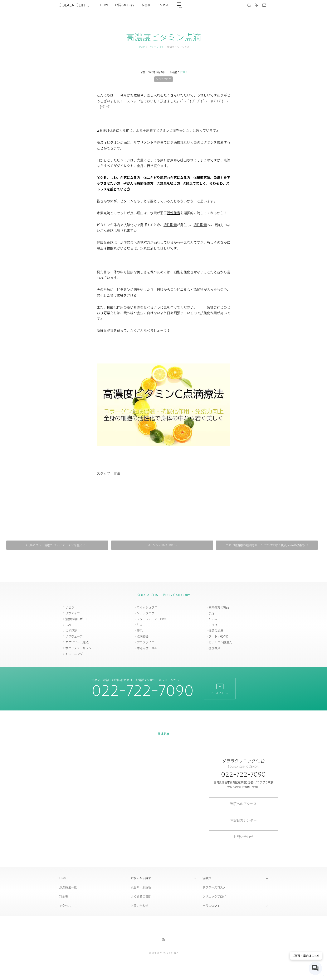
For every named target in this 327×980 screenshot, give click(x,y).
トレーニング (74, 654)
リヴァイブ (73, 613)
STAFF (183, 72)
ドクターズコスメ (214, 887)
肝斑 (140, 625)
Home (104, 5)
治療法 (207, 878)
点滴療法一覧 (68, 887)
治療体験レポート (77, 619)
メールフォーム (220, 689)
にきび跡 (71, 631)
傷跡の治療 (216, 631)
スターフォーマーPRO (151, 619)
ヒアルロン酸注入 (220, 642)
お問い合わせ (243, 837)
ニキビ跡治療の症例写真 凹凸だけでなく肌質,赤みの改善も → (266, 545)
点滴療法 (143, 636)
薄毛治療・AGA (147, 648)
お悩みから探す (125, 5)
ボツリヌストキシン (78, 648)
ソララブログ (156, 47)
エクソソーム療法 (77, 642)
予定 (211, 613)
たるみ (213, 619)
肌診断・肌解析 (141, 887)
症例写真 (214, 648)
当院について (211, 906)
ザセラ (70, 607)
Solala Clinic (74, 5)
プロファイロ (146, 642)
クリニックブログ (214, 896)
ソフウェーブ (74, 636)
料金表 (146, 5)
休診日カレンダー (243, 820)
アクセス (162, 5)
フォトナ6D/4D (218, 636)
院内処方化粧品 (219, 607)
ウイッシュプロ (147, 607)
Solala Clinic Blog (162, 545)
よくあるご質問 (141, 896)
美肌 (140, 631)
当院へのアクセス (243, 804)
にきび (213, 625)
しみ (68, 625)
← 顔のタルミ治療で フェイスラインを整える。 (58, 545)
